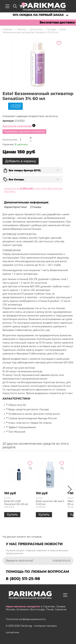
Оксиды (51, 29)
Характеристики (15, 207)
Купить (12, 515)
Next (68, 490)
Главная (7, 29)
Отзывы (36, 207)
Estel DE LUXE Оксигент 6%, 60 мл (16, 503)
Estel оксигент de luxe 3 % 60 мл (50, 503)
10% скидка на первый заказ (38, 15)
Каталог (22, 29)
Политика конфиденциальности (26, 619)
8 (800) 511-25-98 (23, 579)
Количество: (10, 140)
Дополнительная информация (26, 202)
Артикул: (8, 121)
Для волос (37, 29)
